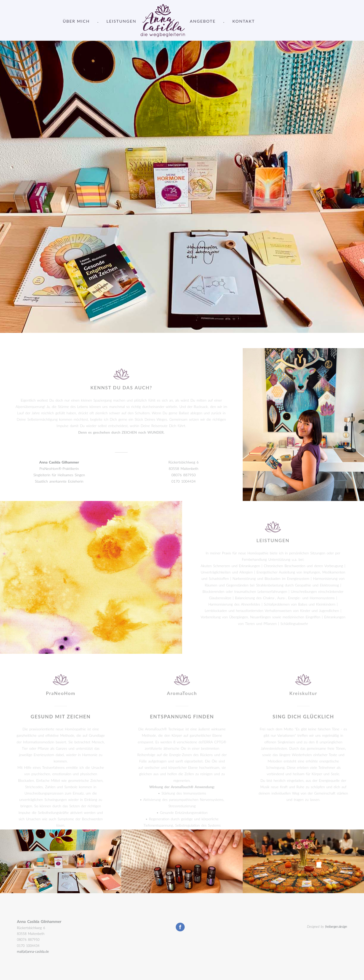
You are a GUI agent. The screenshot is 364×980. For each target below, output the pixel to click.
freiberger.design (336, 927)
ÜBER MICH (76, 21)
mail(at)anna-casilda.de (33, 951)
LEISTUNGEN (121, 21)
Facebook (180, 927)
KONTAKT (244, 21)
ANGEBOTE (203, 21)
